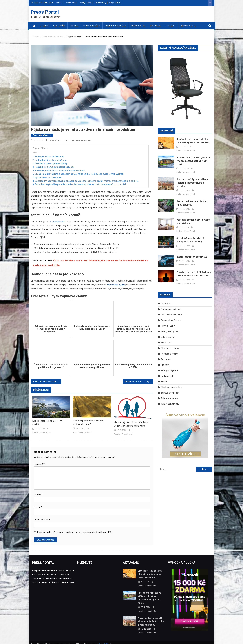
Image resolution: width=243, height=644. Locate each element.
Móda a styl (138, 26)
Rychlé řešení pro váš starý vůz (191, 253)
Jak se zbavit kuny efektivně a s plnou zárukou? (192, 200)
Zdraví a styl (188, 26)
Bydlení (44, 26)
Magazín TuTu (115, 3)
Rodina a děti (167, 373)
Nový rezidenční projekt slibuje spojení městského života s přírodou (194, 181)
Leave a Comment (83, 140)
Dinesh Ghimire (106, 641)
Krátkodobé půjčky (116, 285)
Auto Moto (166, 300)
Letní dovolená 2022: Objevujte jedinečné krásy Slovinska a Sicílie (139, 381)
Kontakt (59, 3)
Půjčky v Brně (85, 3)
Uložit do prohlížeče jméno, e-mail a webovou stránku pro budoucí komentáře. (75, 532)
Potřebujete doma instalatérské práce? (55, 167)
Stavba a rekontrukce (171, 384)
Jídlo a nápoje (168, 334)
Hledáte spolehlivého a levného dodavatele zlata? (60, 171)
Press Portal (45, 12)
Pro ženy (171, 26)
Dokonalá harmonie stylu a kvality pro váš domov (193, 218)
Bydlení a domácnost (171, 306)
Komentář (40, 464)
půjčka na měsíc (57, 222)
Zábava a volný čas (170, 389)
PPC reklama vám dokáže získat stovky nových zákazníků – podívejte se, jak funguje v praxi (48, 381)
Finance (74, 26)
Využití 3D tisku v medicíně (48, 177)
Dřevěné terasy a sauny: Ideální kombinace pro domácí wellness (192, 141)
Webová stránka (42, 520)
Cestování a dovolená (171, 311)
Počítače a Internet (170, 350)
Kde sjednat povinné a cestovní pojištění (47, 423)
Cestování (59, 26)
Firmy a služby (92, 26)
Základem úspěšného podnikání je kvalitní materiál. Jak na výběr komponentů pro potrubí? (81, 184)
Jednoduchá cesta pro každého (51, 160)
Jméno (38, 495)
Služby (164, 378)
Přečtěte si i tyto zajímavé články (51, 164)
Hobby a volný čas (116, 26)
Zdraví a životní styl (170, 401)
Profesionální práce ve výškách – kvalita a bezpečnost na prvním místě (192, 161)
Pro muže (155, 26)
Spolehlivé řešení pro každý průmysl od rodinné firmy (194, 237)
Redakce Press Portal (58, 140)
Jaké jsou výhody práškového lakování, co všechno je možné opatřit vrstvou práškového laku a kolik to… (87, 181)
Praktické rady (100, 3)
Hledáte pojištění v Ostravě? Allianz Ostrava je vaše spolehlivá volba (131, 424)
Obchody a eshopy (170, 345)
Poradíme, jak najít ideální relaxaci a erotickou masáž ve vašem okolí (194, 270)
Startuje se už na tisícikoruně (49, 157)
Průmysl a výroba (169, 367)
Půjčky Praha (71, 3)
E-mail (38, 507)
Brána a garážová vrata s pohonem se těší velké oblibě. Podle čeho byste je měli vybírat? (79, 174)
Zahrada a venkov (170, 395)
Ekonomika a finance (42, 135)
